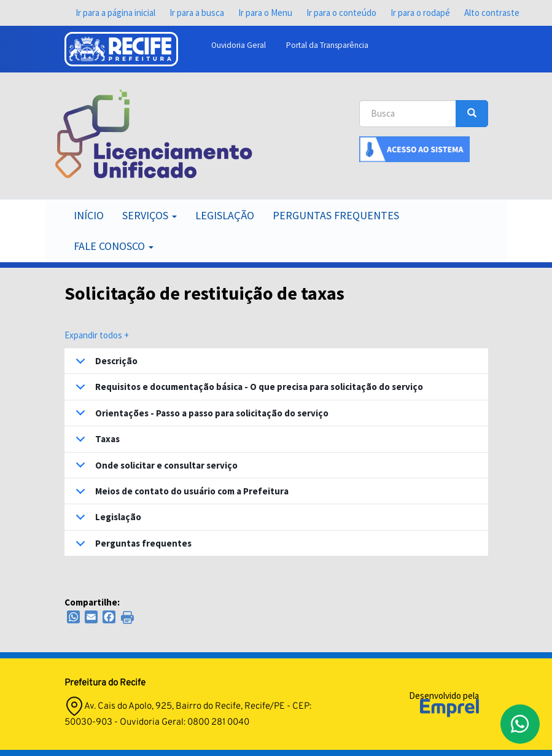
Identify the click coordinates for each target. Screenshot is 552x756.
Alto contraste (492, 13)
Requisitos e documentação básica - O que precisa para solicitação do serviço (247, 390)
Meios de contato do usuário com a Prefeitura (180, 494)
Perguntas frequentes (131, 547)
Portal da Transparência (327, 45)
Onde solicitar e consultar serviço (154, 469)
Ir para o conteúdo (341, 13)
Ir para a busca (197, 13)
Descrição (104, 364)
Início (89, 215)
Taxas (95, 442)
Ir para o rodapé (420, 13)
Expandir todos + (97, 335)
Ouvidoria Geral (239, 45)
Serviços (150, 215)
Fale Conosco (114, 246)
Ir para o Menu (265, 13)
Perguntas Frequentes (336, 215)
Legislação (225, 215)
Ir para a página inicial (115, 13)
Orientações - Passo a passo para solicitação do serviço (200, 416)
